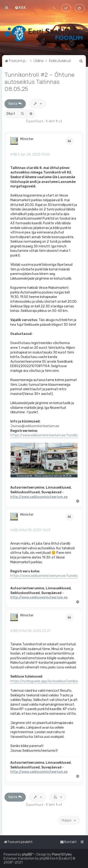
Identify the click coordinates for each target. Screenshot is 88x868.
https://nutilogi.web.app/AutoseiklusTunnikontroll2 (49, 681)
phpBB (27, 854)
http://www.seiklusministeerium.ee (39, 497)
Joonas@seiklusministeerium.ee (35, 426)
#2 (13, 530)
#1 (12, 155)
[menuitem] (20, 8)
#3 (13, 631)
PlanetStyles (62, 854)
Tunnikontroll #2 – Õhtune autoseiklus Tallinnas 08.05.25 (39, 82)
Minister (27, 139)
